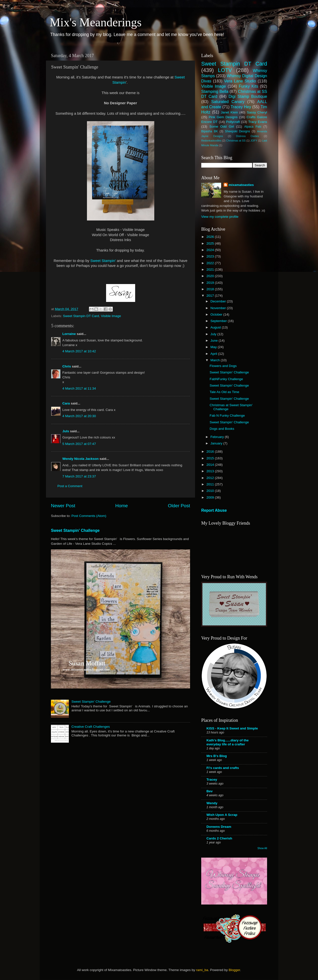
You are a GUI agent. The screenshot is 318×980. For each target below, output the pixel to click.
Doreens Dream (219, 827)
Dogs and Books (222, 429)
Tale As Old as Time (224, 392)
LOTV (225, 70)
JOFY (254, 141)
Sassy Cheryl (257, 112)
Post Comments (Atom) (89, 516)
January (217, 443)
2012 (211, 478)
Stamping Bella (215, 91)
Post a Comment (70, 486)
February (218, 437)
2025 (211, 243)
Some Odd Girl (222, 127)
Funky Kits (248, 86)
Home (121, 506)
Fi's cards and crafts (223, 768)
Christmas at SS (236, 141)
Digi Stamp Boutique (248, 96)
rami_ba (202, 970)
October (217, 314)
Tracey (212, 780)
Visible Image (111, 316)
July (214, 334)
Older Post (179, 506)
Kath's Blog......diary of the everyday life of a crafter (228, 742)
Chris (67, 366)
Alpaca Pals (253, 127)
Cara (66, 403)
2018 (211, 289)
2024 (211, 250)
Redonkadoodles (211, 141)
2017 (211, 296)
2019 (211, 283)
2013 (211, 471)
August (216, 327)
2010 (211, 491)
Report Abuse (214, 510)
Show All (262, 848)
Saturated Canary (228, 102)
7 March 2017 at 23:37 (79, 476)
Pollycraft (233, 122)
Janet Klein (229, 112)
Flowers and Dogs (223, 366)
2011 (211, 484)
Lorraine (69, 334)
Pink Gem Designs (223, 117)
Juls (66, 431)
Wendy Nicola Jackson (80, 459)
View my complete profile (220, 217)
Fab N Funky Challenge (227, 416)
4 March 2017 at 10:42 (79, 351)
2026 (211, 237)
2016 (211, 452)
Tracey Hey (241, 107)
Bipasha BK (210, 131)
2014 (211, 465)
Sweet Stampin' (104, 261)
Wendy (212, 803)
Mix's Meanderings (96, 22)
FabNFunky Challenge (226, 379)
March (216, 360)
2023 (211, 256)
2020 (211, 276)
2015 (211, 458)
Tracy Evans (258, 122)
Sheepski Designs (238, 131)
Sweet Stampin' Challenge (75, 530)
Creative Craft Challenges (91, 727)
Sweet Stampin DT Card (81, 316)
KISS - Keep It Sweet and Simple (232, 728)
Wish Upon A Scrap (222, 815)
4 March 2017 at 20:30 (79, 416)
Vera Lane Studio (240, 81)
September (219, 321)
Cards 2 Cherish (219, 838)
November (219, 308)
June (215, 341)
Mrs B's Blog (217, 756)
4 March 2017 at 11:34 (79, 388)
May (214, 347)
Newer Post (63, 506)
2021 (211, 270)
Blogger (234, 970)
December (219, 301)
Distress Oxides (247, 136)
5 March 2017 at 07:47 (79, 444)
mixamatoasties (241, 185)
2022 (211, 263)
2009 (211, 497)
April (214, 354)
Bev (210, 791)
